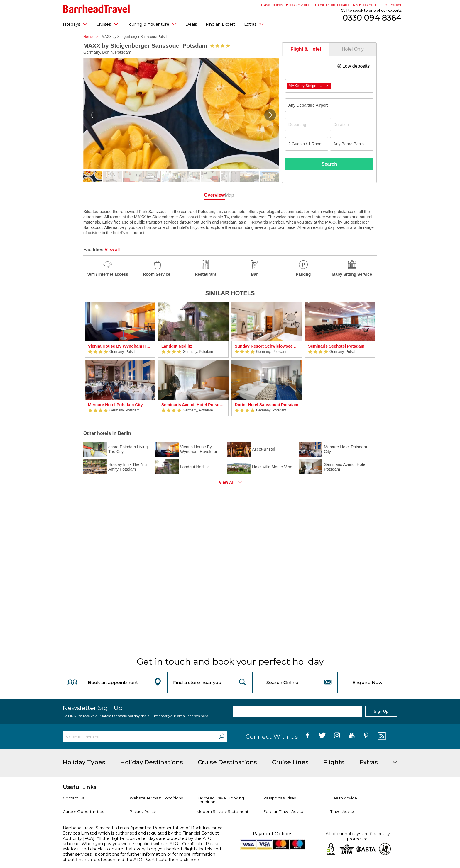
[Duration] (352, 125)
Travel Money (272, 5)
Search (329, 164)
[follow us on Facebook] (308, 736)
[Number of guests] (307, 144)
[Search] (222, 736)
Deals (191, 24)
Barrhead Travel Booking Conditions (220, 800)
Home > (92, 37)
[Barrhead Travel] (96, 9)
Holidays (75, 24)
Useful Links (80, 787)
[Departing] (307, 125)
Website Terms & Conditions (156, 798)
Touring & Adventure (152, 24)
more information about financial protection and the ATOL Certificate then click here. (139, 857)
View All (227, 482)
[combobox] (329, 86)
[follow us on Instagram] (337, 736)
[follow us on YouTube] (352, 736)
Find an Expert (220, 24)
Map (256, 195)
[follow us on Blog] (381, 736)
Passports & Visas (280, 798)
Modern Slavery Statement (223, 811)
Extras (254, 24)
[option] (120, 359)
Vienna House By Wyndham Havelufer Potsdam (120, 346)
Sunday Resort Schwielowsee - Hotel (267, 346)
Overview (203, 195)
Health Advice (344, 798)
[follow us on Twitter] (322, 736)
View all (112, 250)
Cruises (107, 24)
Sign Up (381, 711)
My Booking (363, 5)
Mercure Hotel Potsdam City (115, 405)
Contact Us (73, 798)
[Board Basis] (352, 144)
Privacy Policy (143, 811)
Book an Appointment (305, 5)
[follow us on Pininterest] (366, 736)
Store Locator (339, 5)
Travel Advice (343, 811)
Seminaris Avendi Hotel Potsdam (193, 405)
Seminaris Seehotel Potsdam (336, 346)
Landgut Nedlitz (177, 346)
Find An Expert (389, 5)
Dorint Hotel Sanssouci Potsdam (267, 405)
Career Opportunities (83, 811)
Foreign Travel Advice (284, 811)
